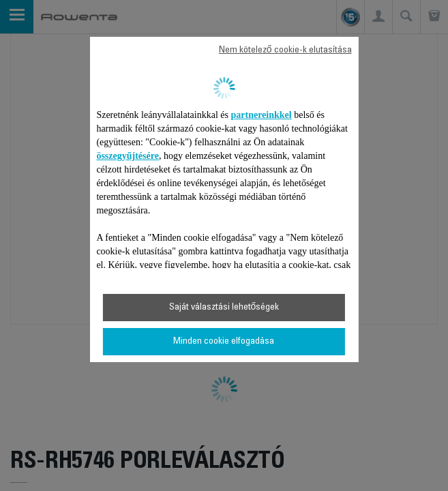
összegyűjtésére (128, 156)
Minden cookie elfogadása (224, 342)
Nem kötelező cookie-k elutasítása (285, 50)
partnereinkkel (262, 115)
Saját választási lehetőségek (224, 308)
